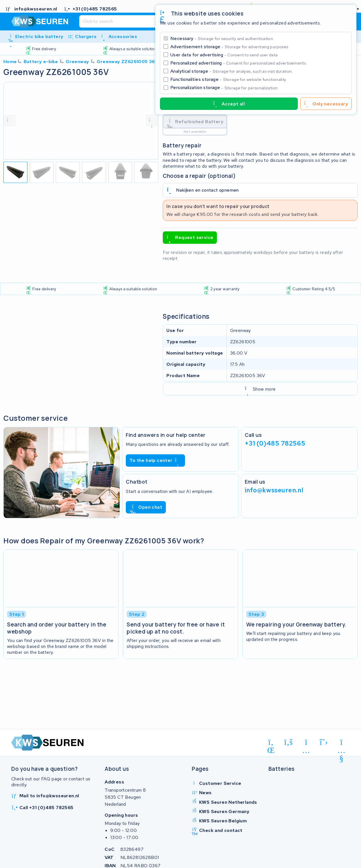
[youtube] (341, 743)
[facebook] (289, 742)
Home (10, 62)
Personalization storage (224, 88)
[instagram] (306, 743)
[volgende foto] (152, 121)
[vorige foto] (10, 121)
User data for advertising (224, 55)
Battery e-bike (41, 62)
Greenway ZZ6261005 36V (127, 62)
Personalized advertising (238, 63)
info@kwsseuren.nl (274, 490)
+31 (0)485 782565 (275, 443)
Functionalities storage (229, 79)
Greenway (77, 62)
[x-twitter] (324, 742)
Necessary (222, 38)
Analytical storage (232, 71)
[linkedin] (271, 743)
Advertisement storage (230, 47)
